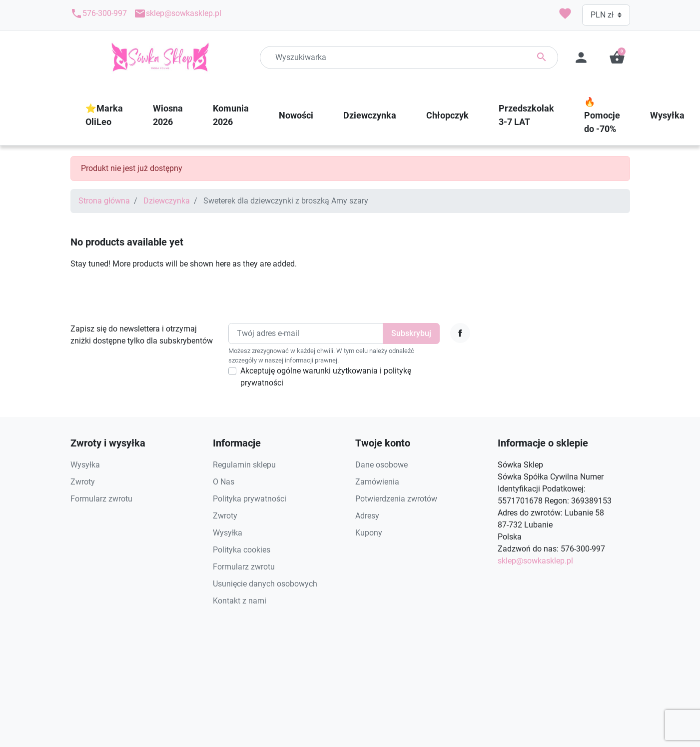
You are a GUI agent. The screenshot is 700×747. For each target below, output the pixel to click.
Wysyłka (85, 465)
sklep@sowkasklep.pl (178, 13)
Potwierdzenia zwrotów (396, 499)
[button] (617, 57)
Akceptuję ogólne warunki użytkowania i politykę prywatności (326, 377)
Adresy (367, 516)
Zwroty (83, 482)
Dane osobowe (381, 465)
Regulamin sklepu (244, 465)
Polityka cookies (242, 550)
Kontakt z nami (240, 601)
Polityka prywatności (250, 499)
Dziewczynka (167, 201)
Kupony (369, 533)
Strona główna (104, 201)
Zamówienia (377, 482)
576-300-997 (99, 13)
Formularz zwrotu (101, 499)
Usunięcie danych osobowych (265, 584)
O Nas (224, 482)
